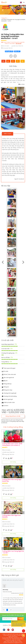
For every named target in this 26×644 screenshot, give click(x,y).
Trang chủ (4, 18)
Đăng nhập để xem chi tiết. (13, 416)
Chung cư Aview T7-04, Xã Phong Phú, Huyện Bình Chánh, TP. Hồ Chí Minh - (13, 43)
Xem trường (13, 462)
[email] (10, 619)
